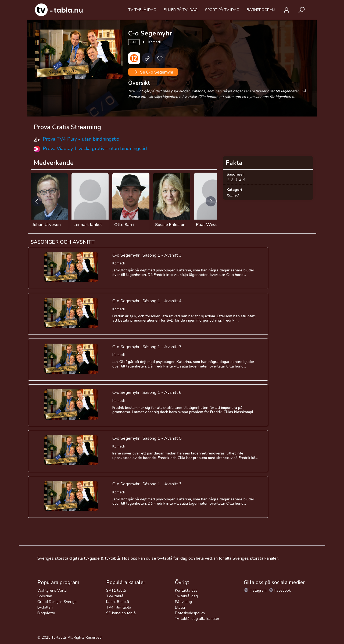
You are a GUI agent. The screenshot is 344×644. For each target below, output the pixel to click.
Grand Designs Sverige (57, 602)
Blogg (180, 607)
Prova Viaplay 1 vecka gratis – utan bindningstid (95, 148)
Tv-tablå (59, 637)
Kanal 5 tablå (118, 602)
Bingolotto (46, 613)
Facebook (280, 590)
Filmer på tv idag (181, 10)
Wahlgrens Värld (52, 590)
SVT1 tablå (116, 590)
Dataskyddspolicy (190, 613)
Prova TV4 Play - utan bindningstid (81, 139)
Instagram (255, 590)
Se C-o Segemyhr (153, 72)
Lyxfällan (45, 607)
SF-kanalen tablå (121, 613)
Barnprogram (261, 10)
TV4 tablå (115, 596)
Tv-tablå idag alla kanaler (197, 619)
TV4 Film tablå (119, 607)
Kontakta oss (186, 590)
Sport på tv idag (222, 10)
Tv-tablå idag (142, 10)
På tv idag (183, 602)
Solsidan (45, 596)
